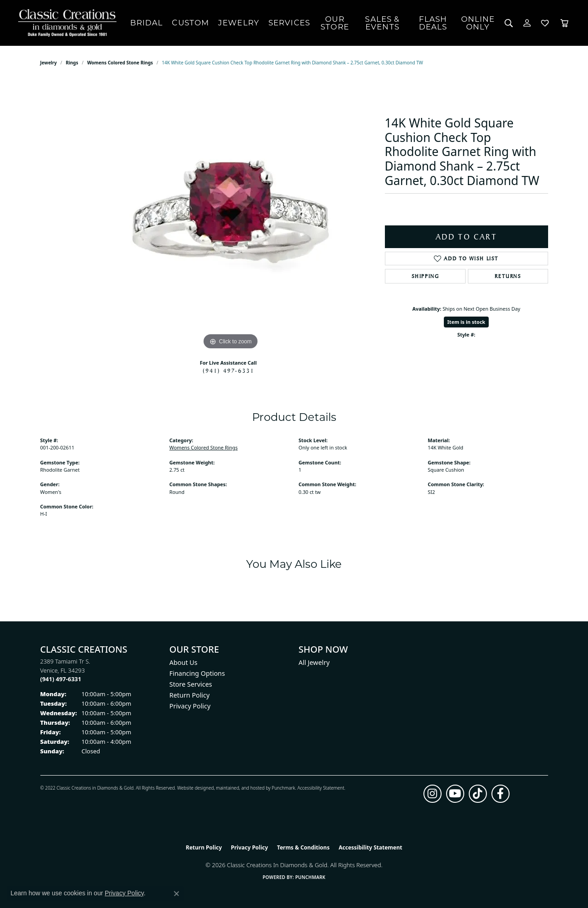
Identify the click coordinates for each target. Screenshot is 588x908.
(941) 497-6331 (228, 371)
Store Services (191, 684)
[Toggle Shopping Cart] (564, 23)
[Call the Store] (61, 679)
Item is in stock (467, 322)
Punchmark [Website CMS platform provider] (310, 877)
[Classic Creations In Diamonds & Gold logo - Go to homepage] (65, 23)
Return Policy (190, 695)
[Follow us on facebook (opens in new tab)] (501, 794)
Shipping (425, 276)
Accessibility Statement (321, 788)
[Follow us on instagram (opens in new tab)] (432, 794)
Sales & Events (382, 23)
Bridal (147, 23)
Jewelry (239, 23)
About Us (184, 662)
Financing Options (197, 673)
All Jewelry (314, 662)
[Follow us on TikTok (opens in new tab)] (478, 794)
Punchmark (283, 788)
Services (289, 23)
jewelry (49, 63)
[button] (509, 23)
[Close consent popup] (176, 893)
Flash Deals (433, 23)
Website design (193, 788)
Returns (508, 276)
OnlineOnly (478, 23)
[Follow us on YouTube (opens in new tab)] (455, 794)
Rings (72, 63)
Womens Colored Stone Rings (120, 63)
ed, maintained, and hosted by (240, 788)
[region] (231, 216)
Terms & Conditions (303, 847)
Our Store (335, 23)
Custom (190, 23)
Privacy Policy (190, 706)
